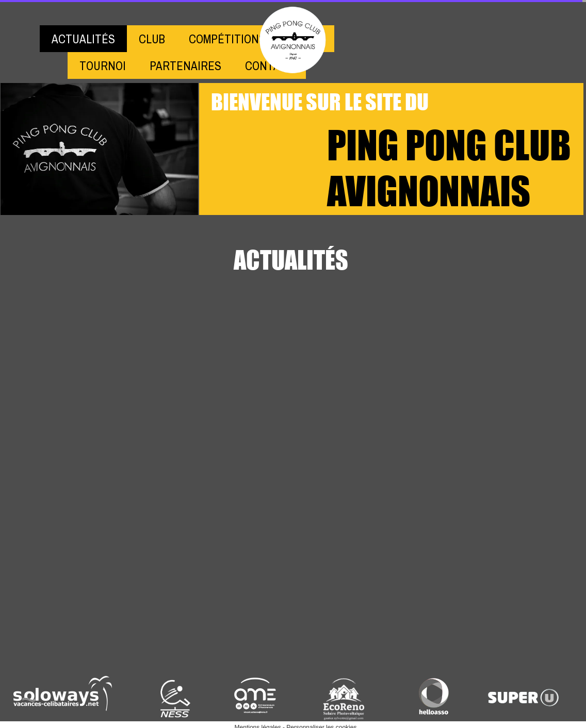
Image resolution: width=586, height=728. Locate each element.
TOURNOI (103, 66)
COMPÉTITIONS (227, 39)
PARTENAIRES (185, 66)
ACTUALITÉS (83, 39)
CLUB (152, 39)
